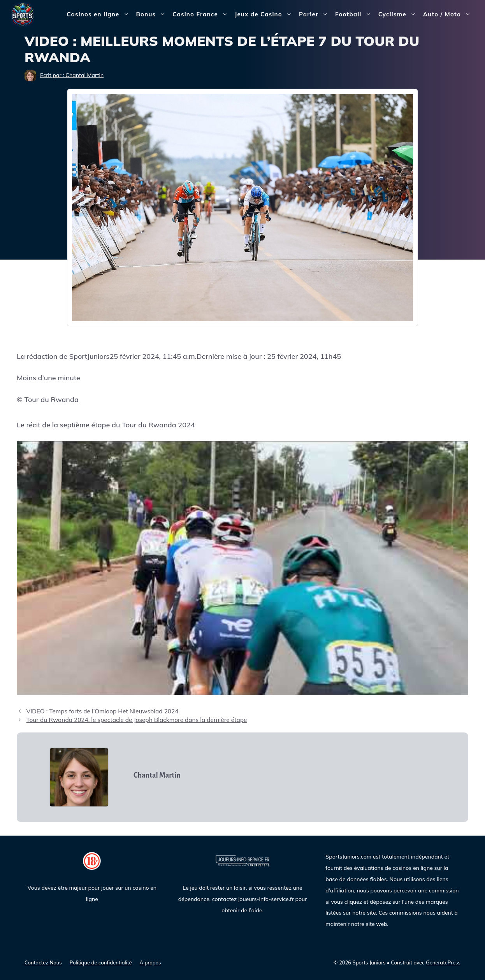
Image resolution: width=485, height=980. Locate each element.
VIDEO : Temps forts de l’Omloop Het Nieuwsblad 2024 (102, 711)
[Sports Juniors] (23, 14)
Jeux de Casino (265, 14)
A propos (150, 962)
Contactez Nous (43, 962)
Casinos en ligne (99, 14)
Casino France (202, 14)
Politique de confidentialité (101, 962)
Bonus (153, 14)
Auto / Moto (449, 14)
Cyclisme (399, 14)
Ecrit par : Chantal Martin (72, 75)
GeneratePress (443, 962)
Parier (315, 14)
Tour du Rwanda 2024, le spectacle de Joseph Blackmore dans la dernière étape (136, 720)
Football (355, 14)
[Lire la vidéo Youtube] (242, 568)
